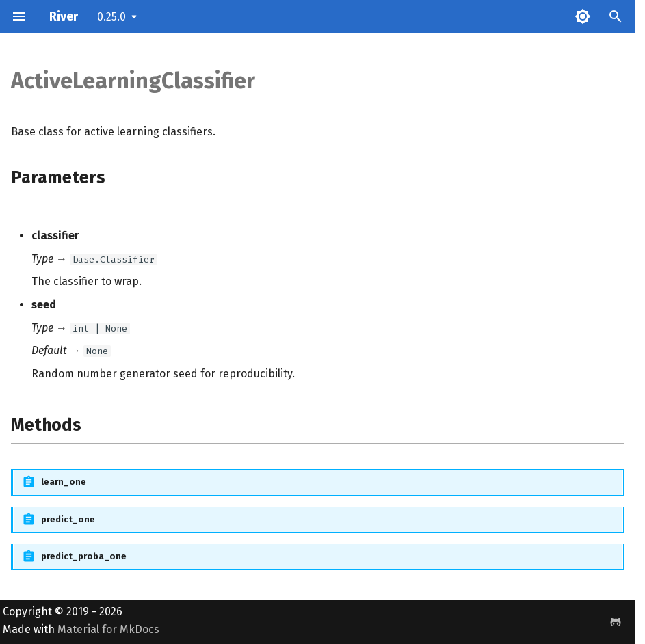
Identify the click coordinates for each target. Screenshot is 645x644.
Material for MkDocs (108, 629)
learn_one (64, 482)
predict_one (68, 519)
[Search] (616, 16)
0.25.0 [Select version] (111, 17)
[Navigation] (19, 16)
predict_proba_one (84, 556)
